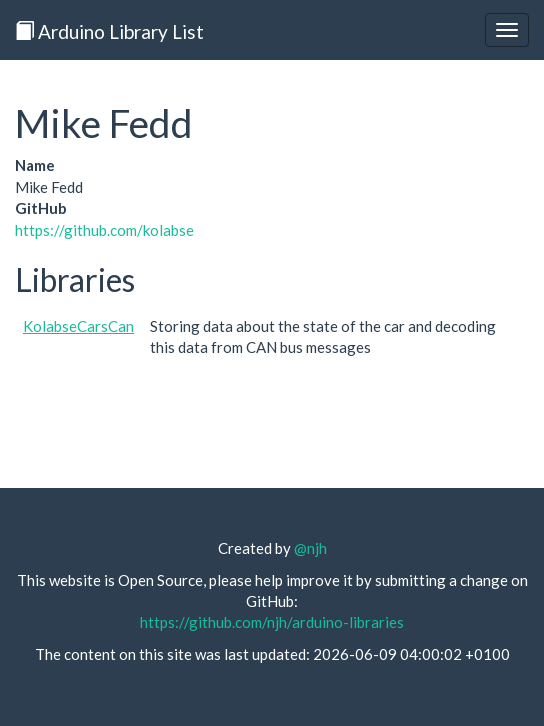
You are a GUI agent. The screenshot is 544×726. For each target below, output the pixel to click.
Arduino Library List (109, 31)
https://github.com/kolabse (104, 230)
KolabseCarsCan (78, 326)
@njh (310, 548)
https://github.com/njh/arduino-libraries (272, 622)
